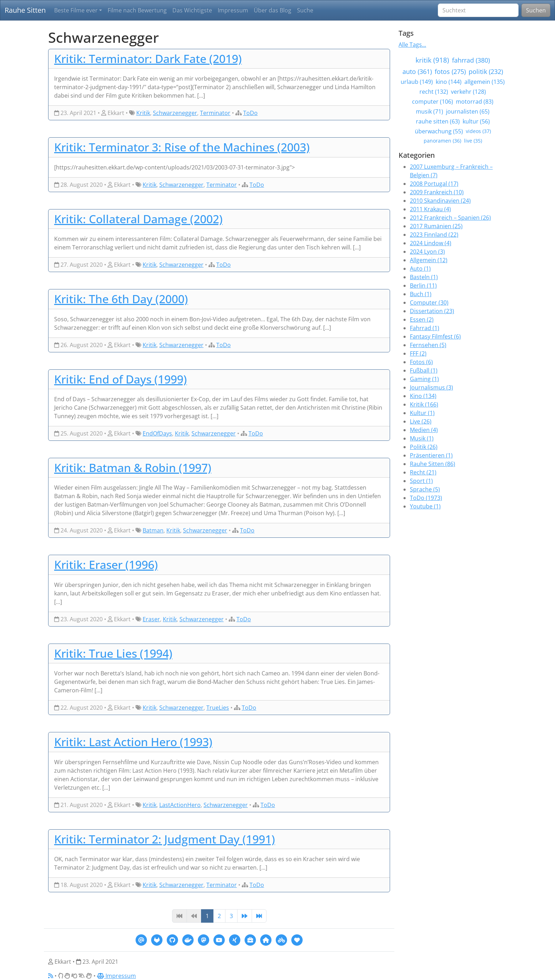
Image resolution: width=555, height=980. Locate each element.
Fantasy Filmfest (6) (435, 336)
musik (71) (430, 111)
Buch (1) (421, 294)
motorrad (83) (475, 102)
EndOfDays (157, 433)
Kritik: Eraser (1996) (106, 564)
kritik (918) (432, 60)
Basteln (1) (424, 277)
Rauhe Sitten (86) (433, 464)
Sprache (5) (425, 489)
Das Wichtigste (192, 10)
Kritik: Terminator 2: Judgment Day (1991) (165, 839)
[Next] (245, 916)
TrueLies (218, 708)
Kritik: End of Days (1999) (121, 379)
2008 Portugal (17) (434, 184)
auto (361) (417, 71)
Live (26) (421, 421)
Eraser (151, 619)
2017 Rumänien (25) (436, 226)
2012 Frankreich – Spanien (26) (450, 218)
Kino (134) (423, 396)
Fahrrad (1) (425, 328)
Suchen (536, 10)
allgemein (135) (485, 82)
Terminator (215, 113)
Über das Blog (273, 10)
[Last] (259, 916)
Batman (153, 530)
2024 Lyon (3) (427, 252)
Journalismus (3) (431, 387)
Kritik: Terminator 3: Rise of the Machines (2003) (182, 147)
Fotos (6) (421, 362)
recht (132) (434, 92)
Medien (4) (424, 430)
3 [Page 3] (231, 916)
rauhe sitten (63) (438, 121)
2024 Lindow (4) (431, 243)
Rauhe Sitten (25, 10)
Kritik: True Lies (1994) (113, 653)
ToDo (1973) (426, 498)
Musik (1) (422, 438)
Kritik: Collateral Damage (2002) (138, 219)
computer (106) (433, 102)
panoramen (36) (442, 141)
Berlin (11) (423, 286)
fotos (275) (450, 71)
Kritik (143, 113)
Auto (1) (420, 269)
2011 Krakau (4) (430, 209)
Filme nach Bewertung (137, 10)
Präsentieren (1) (431, 455)
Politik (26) (424, 447)
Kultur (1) (422, 413)
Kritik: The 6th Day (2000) (121, 299)
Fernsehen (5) (428, 345)
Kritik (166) (424, 404)
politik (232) (486, 71)
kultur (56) (476, 121)
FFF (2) (418, 353)
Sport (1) (421, 481)
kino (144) (449, 82)
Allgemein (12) (429, 260)
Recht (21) (423, 472)
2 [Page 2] (219, 916)
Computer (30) (429, 302)
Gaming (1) (424, 379)
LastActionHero (180, 805)
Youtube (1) (425, 506)
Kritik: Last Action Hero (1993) (133, 742)
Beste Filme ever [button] (76, 10)
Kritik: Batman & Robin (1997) (133, 468)
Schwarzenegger (175, 113)
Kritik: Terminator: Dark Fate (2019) (148, 59)
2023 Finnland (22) (434, 235)
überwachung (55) (439, 131)
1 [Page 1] (207, 916)
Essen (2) (422, 319)
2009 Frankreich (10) (437, 192)
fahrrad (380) (471, 60)
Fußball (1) (424, 370)
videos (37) (478, 131)
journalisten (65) (468, 111)
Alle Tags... (412, 45)
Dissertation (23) (432, 311)
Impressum (233, 10)
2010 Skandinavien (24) (440, 201)
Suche (305, 10)
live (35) (473, 141)
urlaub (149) (417, 82)
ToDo (250, 113)
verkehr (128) (468, 92)
